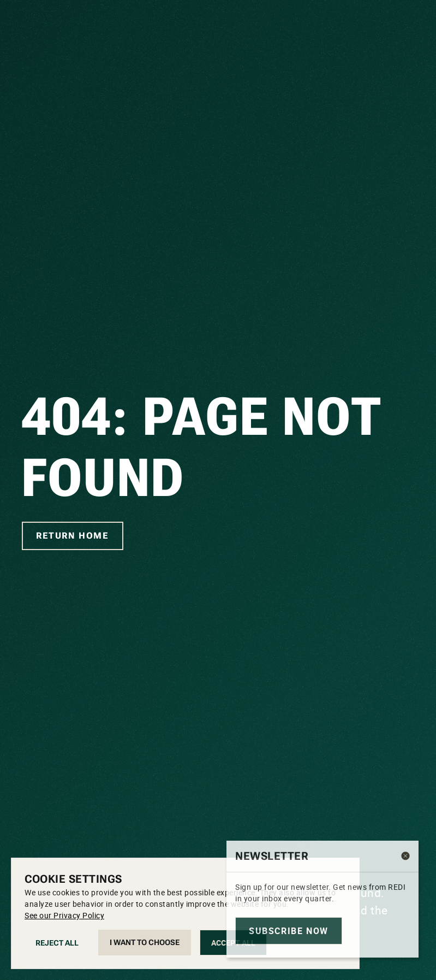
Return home (73, 536)
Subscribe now (289, 951)
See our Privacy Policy (64, 915)
